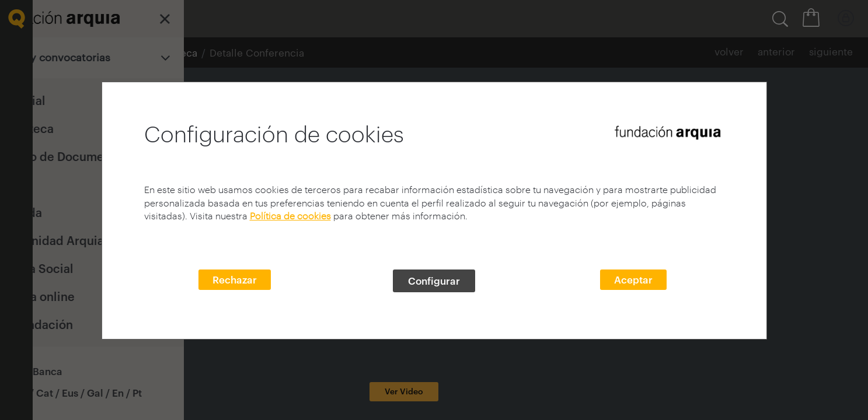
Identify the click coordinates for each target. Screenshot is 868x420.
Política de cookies (290, 216)
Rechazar (235, 279)
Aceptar (633, 279)
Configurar (434, 281)
